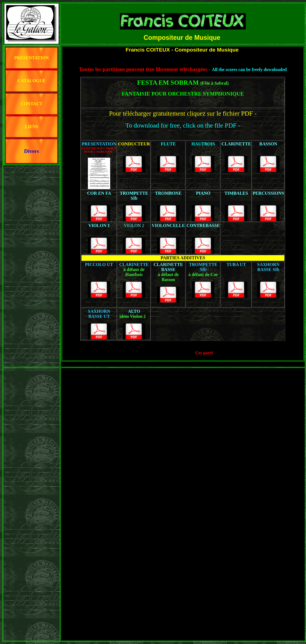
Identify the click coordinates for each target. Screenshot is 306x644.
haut (183, 6)
